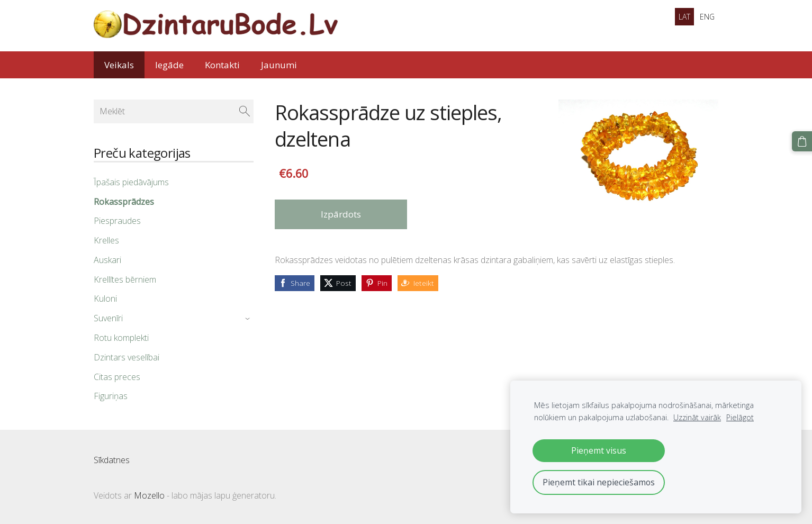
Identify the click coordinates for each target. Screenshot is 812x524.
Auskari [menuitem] (107, 260)
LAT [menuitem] (684, 17)
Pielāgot (740, 417)
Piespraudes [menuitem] (117, 221)
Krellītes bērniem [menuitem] (125, 279)
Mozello (149, 495)
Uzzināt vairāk (697, 417)
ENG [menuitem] (707, 17)
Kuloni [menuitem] (105, 299)
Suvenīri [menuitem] (108, 318)
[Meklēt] (174, 111)
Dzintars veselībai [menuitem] (127, 357)
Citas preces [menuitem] (117, 377)
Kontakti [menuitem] (222, 65)
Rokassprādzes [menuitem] (124, 202)
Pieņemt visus (599, 450)
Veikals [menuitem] (119, 65)
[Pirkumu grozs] (802, 141)
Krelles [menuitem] (106, 240)
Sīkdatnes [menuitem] (112, 460)
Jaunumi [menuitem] (279, 65)
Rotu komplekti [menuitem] (121, 338)
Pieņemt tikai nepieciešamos (599, 482)
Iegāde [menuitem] (169, 65)
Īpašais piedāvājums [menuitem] (131, 182)
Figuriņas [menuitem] (111, 396)
